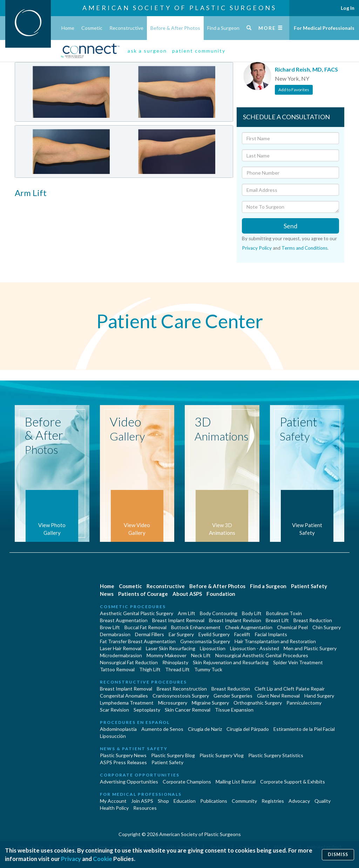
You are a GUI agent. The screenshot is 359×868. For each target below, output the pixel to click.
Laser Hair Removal (121, 648)
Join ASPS (142, 801)
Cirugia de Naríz (205, 729)
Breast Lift (277, 620)
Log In (348, 8)
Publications (214, 801)
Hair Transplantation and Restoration (275, 641)
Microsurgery (173, 703)
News (107, 594)
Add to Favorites (294, 90)
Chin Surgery (327, 627)
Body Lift (252, 613)
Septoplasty (147, 710)
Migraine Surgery (210, 703)
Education (185, 801)
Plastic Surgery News (123, 755)
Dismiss (338, 854)
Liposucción (113, 736)
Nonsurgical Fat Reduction (129, 662)
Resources (145, 808)
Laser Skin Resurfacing (171, 648)
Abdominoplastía (118, 729)
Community (244, 801)
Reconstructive (126, 28)
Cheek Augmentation (249, 627)
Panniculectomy (304, 703)
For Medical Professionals (324, 28)
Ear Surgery (181, 634)
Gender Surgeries (233, 696)
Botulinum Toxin (284, 613)
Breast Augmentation (124, 620)
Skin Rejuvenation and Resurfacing (231, 662)
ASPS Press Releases (123, 762)
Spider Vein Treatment (298, 662)
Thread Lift (177, 669)
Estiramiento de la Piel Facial (304, 729)
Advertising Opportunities (129, 782)
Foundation (221, 594)
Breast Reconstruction (182, 689)
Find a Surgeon (223, 28)
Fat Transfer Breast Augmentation (138, 641)
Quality (323, 801)
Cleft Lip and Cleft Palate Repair (290, 689)
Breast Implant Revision (235, 620)
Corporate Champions (187, 782)
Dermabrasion (115, 634)
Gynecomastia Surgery (205, 641)
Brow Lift (110, 627)
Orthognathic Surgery (258, 703)
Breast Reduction (313, 620)
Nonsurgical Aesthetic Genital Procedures (262, 655)
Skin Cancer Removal (188, 710)
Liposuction (213, 648)
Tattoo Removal (117, 669)
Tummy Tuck (208, 669)
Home (68, 28)
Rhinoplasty (175, 662)
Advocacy (299, 801)
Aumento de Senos (162, 729)
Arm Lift (187, 613)
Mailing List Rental (236, 782)
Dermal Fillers (150, 634)
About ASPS (187, 594)
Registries (273, 801)
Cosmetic (92, 28)
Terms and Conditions (304, 248)
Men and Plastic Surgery (310, 648)
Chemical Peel (292, 627)
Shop (163, 801)
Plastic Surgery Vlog (222, 755)
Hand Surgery (319, 696)
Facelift (242, 634)
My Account (113, 801)
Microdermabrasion (121, 655)
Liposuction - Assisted (255, 648)
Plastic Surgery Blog (173, 755)
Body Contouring (219, 613)
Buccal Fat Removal (145, 627)
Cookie (103, 859)
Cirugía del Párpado (248, 729)
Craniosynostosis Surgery (181, 696)
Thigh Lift (150, 669)
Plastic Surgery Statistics (276, 755)
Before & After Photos (175, 28)
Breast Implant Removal (178, 620)
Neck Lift (201, 655)
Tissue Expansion (234, 710)
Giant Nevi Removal (278, 696)
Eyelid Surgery (214, 634)
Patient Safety (309, 586)
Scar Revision (114, 710)
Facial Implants (271, 634)
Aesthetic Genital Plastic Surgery (137, 613)
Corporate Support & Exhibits (293, 782)
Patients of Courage (143, 594)
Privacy (71, 859)
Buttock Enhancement (196, 627)
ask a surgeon (147, 51)
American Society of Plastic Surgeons (179, 8)
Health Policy (114, 808)
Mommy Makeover (167, 655)
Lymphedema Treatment (127, 703)
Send (290, 226)
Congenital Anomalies (124, 696)
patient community (199, 51)
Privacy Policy (257, 248)
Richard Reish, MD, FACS (306, 69)
